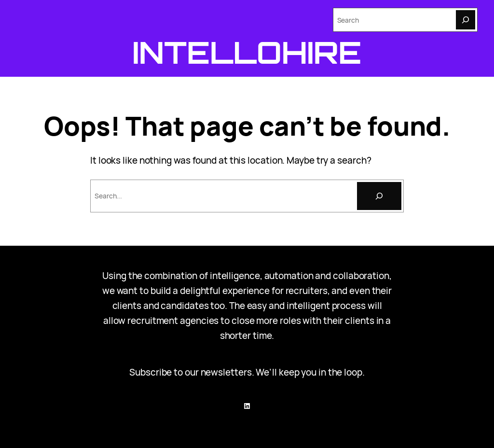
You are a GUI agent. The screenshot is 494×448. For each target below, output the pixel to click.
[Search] (466, 20)
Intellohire (247, 52)
